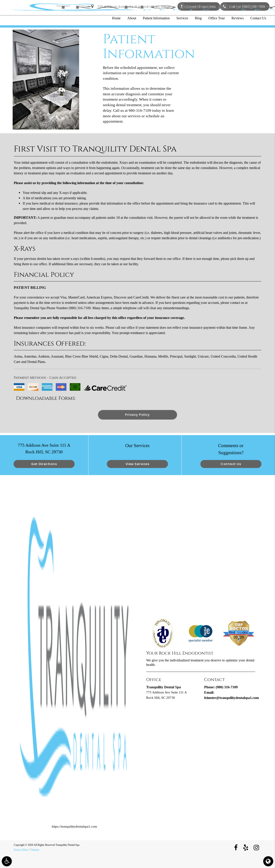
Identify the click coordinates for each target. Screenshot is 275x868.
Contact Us (258, 18)
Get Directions (44, 464)
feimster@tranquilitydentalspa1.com (231, 698)
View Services (137, 464)
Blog (198, 18)
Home (116, 18)
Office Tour (217, 18)
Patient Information (156, 18)
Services (182, 18)
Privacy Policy (137, 415)
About (132, 18)
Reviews (238, 18)
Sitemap (36, 849)
